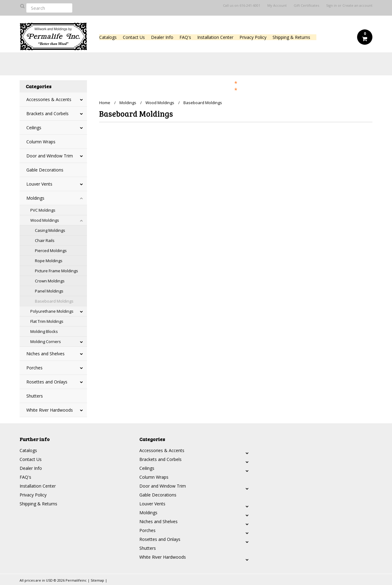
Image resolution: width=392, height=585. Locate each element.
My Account (277, 6)
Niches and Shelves (45, 354)
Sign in (332, 6)
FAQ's (185, 37)
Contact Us (134, 37)
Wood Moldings (45, 220)
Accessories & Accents (49, 99)
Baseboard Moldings (54, 301)
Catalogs (108, 37)
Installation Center (215, 37)
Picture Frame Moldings (57, 271)
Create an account (357, 6)
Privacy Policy (253, 37)
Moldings (35, 198)
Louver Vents (39, 184)
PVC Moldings (43, 210)
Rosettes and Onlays (47, 382)
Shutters (35, 396)
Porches (34, 368)
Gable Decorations (45, 170)
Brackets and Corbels (47, 113)
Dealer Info (162, 37)
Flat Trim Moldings (47, 321)
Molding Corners (46, 342)
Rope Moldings (49, 261)
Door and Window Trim (50, 156)
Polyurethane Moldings (52, 311)
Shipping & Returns (291, 37)
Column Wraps (41, 142)
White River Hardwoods (50, 410)
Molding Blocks (44, 331)
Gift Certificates (306, 6)
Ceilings (34, 128)
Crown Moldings (50, 281)
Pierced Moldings (51, 251)
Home (105, 103)
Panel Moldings (49, 291)
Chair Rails (45, 240)
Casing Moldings (50, 230)
